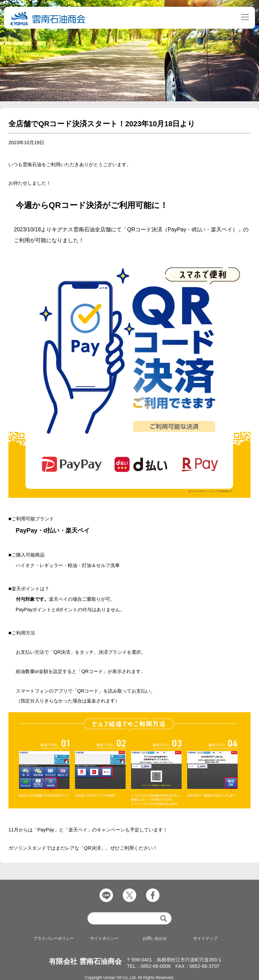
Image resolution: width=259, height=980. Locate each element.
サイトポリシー (104, 938)
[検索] (164, 918)
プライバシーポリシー (54, 938)
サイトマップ (205, 938)
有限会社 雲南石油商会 (85, 961)
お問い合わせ (155, 938)
